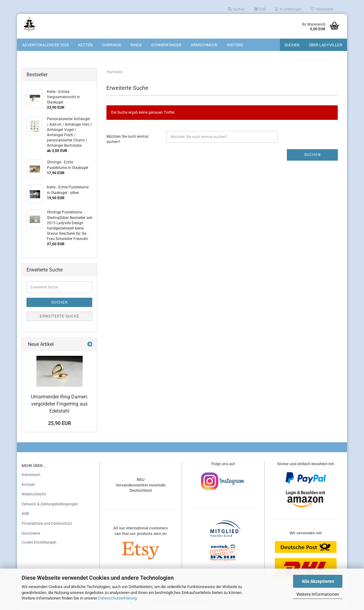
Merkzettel (322, 9)
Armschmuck (204, 45)
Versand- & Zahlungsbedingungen (50, 504)
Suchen (236, 9)
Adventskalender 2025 (45, 45)
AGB (25, 514)
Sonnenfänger (166, 45)
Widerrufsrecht (34, 494)
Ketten (85, 45)
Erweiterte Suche (60, 316)
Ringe (136, 45)
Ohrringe (112, 45)
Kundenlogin (288, 9)
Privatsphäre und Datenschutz (47, 524)
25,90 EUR (60, 423)
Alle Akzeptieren (318, 581)
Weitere (235, 45)
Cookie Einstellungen (39, 542)
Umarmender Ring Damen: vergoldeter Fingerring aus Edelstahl (60, 404)
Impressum (31, 475)
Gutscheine (31, 533)
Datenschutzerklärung (117, 598)
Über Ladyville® (326, 45)
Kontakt (28, 485)
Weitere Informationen (318, 594)
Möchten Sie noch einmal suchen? (127, 139)
